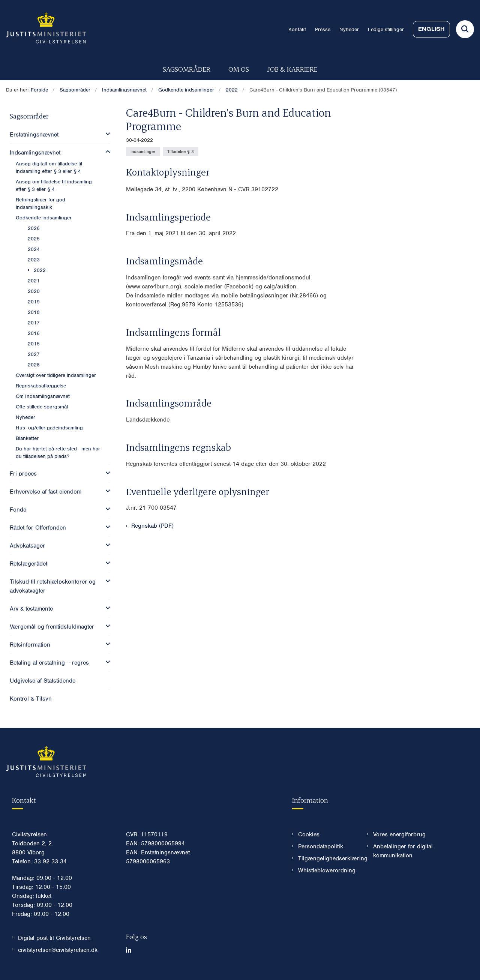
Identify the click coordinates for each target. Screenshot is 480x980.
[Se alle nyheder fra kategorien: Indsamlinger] (143, 152)
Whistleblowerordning (327, 870)
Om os (239, 69)
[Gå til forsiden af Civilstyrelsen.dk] (43, 29)
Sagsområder (187, 69)
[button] (106, 134)
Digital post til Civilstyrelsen (54, 938)
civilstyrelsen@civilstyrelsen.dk (58, 950)
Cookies (309, 834)
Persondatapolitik (321, 846)
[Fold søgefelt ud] (465, 29)
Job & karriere (292, 69)
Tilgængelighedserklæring (327, 858)
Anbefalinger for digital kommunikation (403, 851)
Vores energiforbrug (399, 834)
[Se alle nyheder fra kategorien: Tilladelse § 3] (181, 152)
